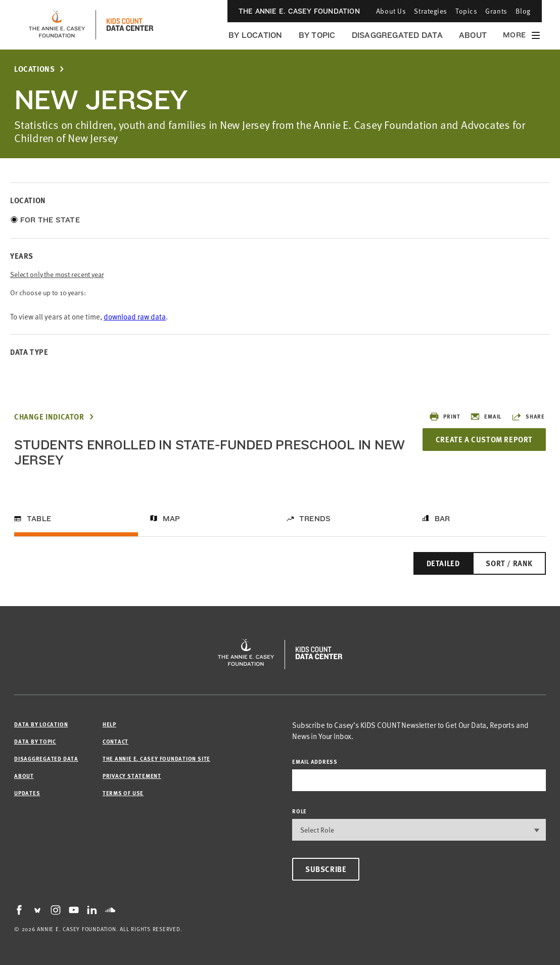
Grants (496, 11)
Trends (315, 519)
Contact (115, 741)
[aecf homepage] (57, 25)
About (473, 35)
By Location (255, 35)
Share (528, 417)
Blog (523, 11)
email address (315, 762)
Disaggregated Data (397, 35)
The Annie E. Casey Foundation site (156, 759)
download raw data (135, 316)
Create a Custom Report (484, 439)
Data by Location (41, 724)
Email (486, 417)
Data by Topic (35, 741)
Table (39, 519)
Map (172, 519)
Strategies (431, 11)
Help (109, 724)
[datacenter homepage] (130, 25)
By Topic (317, 35)
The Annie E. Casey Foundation (299, 11)
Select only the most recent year (57, 274)
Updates (27, 793)
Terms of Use (123, 793)
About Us (391, 11)
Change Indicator (49, 417)
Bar (442, 519)
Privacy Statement (132, 776)
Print (445, 417)
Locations (34, 69)
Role (299, 811)
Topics (466, 11)
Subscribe (326, 869)
